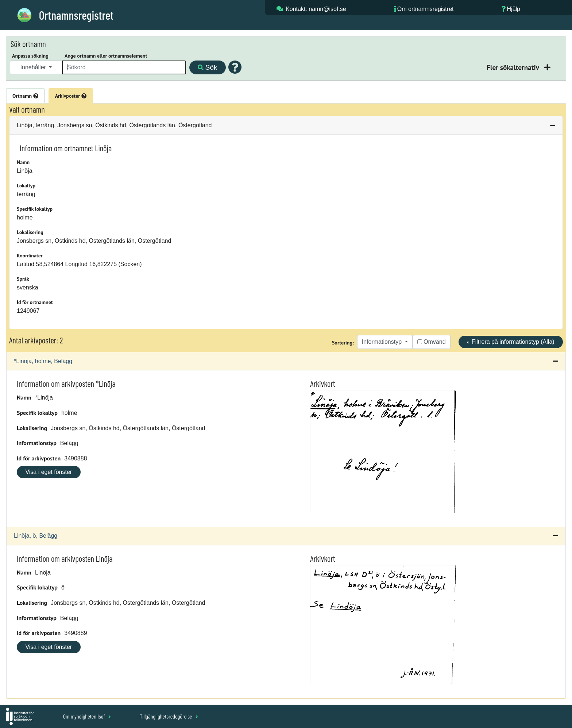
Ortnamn (25, 96)
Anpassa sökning (30, 56)
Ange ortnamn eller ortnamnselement (106, 56)
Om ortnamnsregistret (426, 9)
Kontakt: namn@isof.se (316, 9)
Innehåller (34, 67)
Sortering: (343, 343)
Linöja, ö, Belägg (36, 536)
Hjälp (514, 9)
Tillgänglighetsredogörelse (169, 716)
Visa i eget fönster (49, 472)
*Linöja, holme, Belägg (43, 361)
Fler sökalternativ (514, 67)
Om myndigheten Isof (87, 716)
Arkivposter (71, 96)
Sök (207, 67)
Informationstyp (383, 342)
